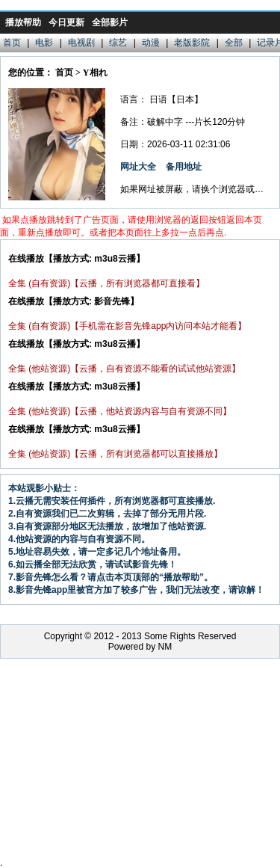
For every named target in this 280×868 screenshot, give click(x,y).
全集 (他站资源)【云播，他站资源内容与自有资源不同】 (120, 411)
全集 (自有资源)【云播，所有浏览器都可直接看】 (106, 283)
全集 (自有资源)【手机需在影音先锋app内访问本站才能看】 (127, 326)
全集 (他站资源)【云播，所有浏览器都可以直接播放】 (115, 454)
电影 (44, 43)
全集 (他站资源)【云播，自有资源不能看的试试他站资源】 (124, 369)
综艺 (118, 43)
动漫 (151, 43)
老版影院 (192, 43)
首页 (12, 43)
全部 (234, 43)
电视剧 (81, 43)
